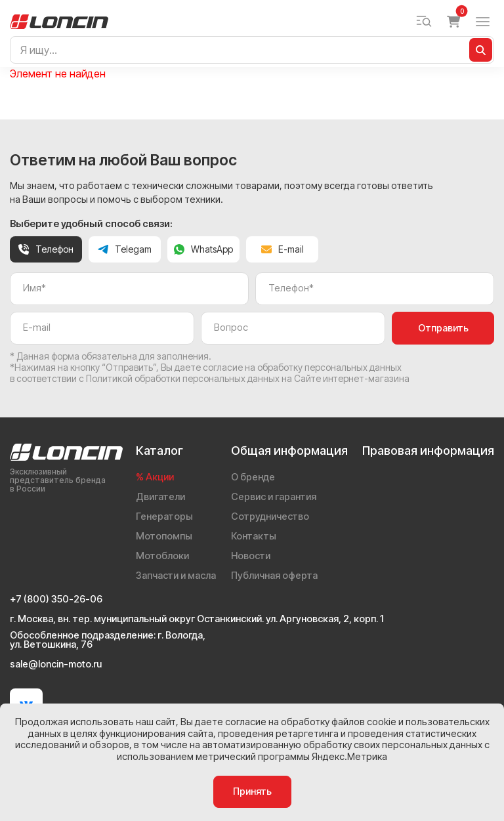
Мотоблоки (162, 556)
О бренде (253, 477)
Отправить (443, 328)
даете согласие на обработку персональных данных (288, 367)
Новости (251, 556)
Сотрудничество (270, 516)
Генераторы (164, 516)
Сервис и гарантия (274, 497)
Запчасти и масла (176, 576)
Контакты (254, 536)
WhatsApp (203, 249)
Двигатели (160, 497)
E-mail (283, 249)
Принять (252, 791)
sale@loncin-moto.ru (56, 664)
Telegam (125, 249)
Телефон (46, 249)
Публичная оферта (274, 576)
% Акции (155, 477)
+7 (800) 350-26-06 (56, 600)
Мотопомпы (164, 536)
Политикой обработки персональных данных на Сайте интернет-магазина (248, 378)
